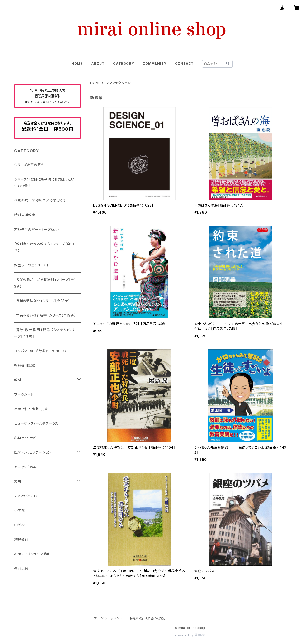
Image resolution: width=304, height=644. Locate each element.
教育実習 (21, 568)
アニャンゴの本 (26, 467)
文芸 (18, 481)
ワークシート (24, 394)
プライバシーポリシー (108, 618)
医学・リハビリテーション (33, 452)
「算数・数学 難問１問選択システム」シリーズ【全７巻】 (44, 333)
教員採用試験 (25, 365)
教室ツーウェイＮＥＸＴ (32, 265)
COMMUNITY (154, 64)
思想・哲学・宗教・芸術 (31, 409)
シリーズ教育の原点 (29, 165)
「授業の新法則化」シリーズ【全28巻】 (42, 301)
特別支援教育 (25, 215)
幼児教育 (21, 539)
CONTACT (184, 64)
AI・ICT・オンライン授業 (32, 554)
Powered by (190, 635)
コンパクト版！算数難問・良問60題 (40, 351)
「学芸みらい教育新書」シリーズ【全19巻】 (45, 315)
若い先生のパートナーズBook (37, 229)
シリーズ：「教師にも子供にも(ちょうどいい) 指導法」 (44, 183)
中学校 (19, 525)
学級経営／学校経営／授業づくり (40, 200)
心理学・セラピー (27, 438)
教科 (18, 380)
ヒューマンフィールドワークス (36, 423)
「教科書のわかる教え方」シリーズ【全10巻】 (44, 247)
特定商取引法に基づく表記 (147, 618)
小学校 (19, 510)
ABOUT (98, 64)
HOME (77, 64)
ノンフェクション (26, 496)
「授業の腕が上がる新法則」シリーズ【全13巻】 (45, 283)
